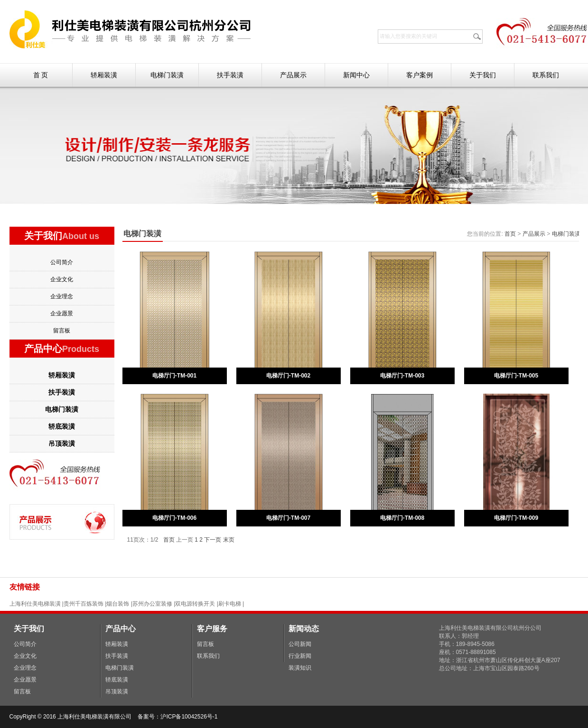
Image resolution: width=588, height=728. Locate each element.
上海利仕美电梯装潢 (35, 604)
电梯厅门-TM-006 (174, 518)
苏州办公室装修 (152, 604)
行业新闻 (300, 656)
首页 (510, 234)
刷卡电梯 (230, 604)
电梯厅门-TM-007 (288, 518)
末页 (229, 540)
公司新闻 (300, 644)
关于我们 (483, 75)
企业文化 (62, 279)
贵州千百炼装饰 (84, 604)
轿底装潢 (62, 426)
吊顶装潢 (62, 443)
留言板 (62, 331)
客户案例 (420, 75)
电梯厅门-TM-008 (402, 518)
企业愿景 (62, 313)
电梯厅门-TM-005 (516, 376)
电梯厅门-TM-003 (402, 376)
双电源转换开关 (195, 604)
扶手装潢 (230, 75)
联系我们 (546, 75)
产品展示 (293, 75)
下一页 (213, 540)
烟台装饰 (118, 604)
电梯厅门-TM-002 (288, 376)
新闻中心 (356, 75)
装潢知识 (300, 668)
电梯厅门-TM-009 (516, 518)
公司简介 (62, 262)
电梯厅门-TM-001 (174, 376)
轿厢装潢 (104, 75)
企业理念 (62, 296)
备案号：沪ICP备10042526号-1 (178, 717)
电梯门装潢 (167, 75)
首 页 (41, 75)
